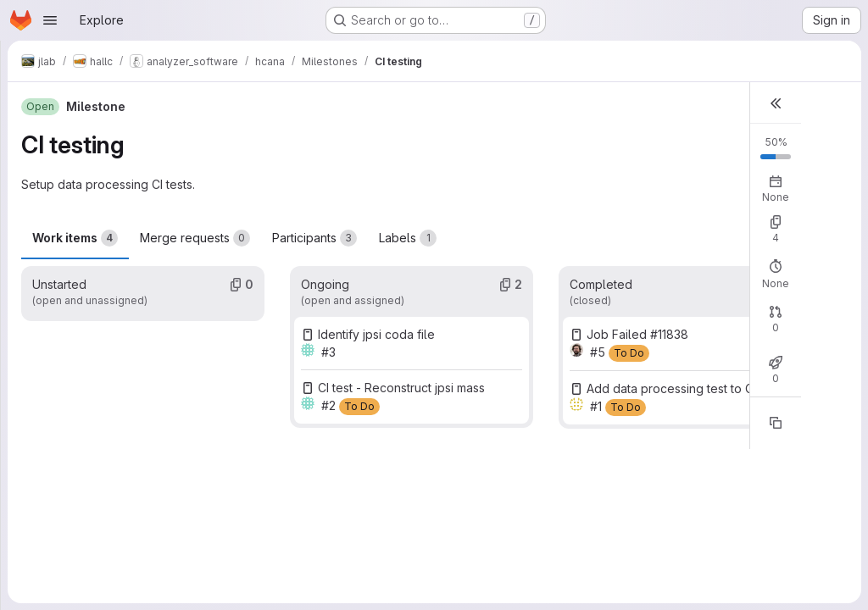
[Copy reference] (776, 423)
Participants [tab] (314, 238)
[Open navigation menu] (50, 20)
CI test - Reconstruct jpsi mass (401, 388)
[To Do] (359, 407)
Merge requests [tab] (195, 238)
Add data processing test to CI (671, 388)
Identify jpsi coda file (376, 334)
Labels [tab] (408, 238)
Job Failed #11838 (637, 334)
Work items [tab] (75, 238)
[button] (776, 103)
